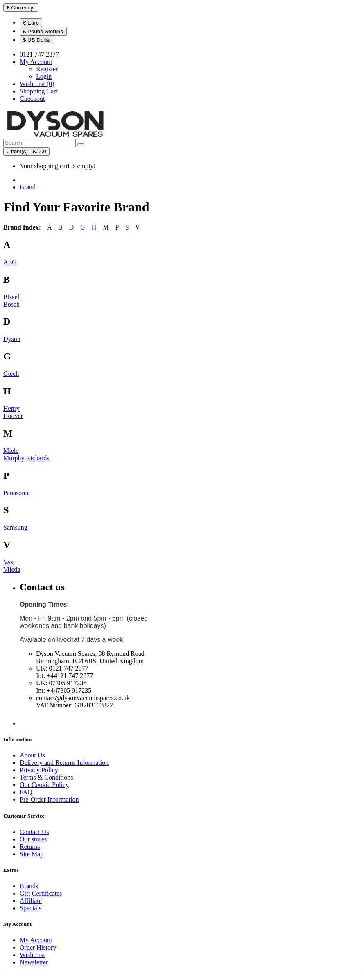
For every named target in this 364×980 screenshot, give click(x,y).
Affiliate (31, 901)
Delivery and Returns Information (64, 763)
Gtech (11, 374)
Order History (38, 947)
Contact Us (34, 832)
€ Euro (31, 23)
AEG (10, 262)
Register (47, 69)
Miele (11, 451)
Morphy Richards (26, 458)
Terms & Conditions (46, 777)
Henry (11, 408)
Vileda (12, 570)
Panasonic (17, 493)
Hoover (13, 416)
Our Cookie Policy (44, 785)
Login (44, 76)
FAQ (26, 792)
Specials (31, 908)
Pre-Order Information (49, 799)
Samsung (15, 527)
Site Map (32, 854)
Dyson (12, 339)
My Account (36, 940)
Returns (30, 847)
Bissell (12, 297)
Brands (29, 886)
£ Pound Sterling (43, 31)
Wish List (32, 955)
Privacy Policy (39, 770)
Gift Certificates (41, 893)
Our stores (33, 839)
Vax (8, 562)
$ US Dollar (37, 40)
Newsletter (34, 962)
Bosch (11, 304)
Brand (28, 187)
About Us (32, 755)
